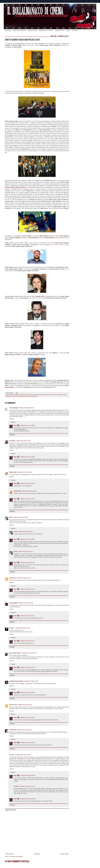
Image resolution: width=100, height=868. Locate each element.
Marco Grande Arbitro (15, 653)
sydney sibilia (21, 396)
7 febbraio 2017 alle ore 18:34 (31, 681)
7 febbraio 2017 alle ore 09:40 (21, 517)
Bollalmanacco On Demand (46, 31)
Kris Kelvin (12, 441)
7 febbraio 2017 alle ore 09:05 (27, 457)
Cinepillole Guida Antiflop (16, 681)
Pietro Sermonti (33, 238)
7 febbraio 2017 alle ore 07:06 (23, 441)
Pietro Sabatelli (13, 603)
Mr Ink (11, 517)
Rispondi (12, 419)
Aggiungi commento (11, 810)
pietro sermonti (53, 395)
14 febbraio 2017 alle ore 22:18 (27, 786)
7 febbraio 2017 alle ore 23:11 (25, 705)
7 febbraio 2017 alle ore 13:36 (22, 628)
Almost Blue (59, 243)
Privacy (68, 31)
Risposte (13, 422)
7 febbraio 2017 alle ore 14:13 (27, 616)
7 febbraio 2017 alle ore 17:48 (29, 653)
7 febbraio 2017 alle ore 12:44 (25, 552)
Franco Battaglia (14, 408)
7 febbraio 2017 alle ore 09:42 (25, 532)
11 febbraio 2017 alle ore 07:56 (23, 755)
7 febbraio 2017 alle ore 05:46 (26, 408)
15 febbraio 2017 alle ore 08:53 (27, 799)
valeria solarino (28, 396)
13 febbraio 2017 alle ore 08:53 (27, 776)
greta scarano (18, 395)
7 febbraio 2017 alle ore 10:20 (27, 589)
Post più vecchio (64, 854)
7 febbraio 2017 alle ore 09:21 (29, 491)
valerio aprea (34, 396)
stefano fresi (14, 396)
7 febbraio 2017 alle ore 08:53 (25, 472)
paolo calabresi (45, 395)
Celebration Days (33, 31)
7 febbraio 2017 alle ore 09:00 (27, 425)
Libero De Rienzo (15, 238)
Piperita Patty (13, 472)
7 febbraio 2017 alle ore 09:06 (27, 483)
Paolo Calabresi (64, 236)
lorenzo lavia (32, 395)
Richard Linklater (21, 187)
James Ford (12, 578)
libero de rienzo (25, 395)
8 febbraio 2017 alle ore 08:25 (27, 693)
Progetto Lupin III (60, 31)
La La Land (20, 44)
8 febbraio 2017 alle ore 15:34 (24, 730)
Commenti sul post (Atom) (16, 857)
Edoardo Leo (47, 236)
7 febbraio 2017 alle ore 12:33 (25, 603)
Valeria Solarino (49, 238)
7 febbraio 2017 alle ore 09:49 (27, 539)
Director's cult (13, 705)
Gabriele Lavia (40, 296)
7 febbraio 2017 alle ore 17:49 (27, 667)
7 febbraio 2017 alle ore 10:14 (24, 578)
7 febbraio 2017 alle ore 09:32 (27, 499)
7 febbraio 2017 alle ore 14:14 (27, 563)
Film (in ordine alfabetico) (19, 31)
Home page (8, 31)
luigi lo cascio (38, 395)
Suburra (55, 353)
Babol (15, 425)
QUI (41, 236)
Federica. (12, 628)
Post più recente (9, 854)
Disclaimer (75, 31)
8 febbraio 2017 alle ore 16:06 (27, 743)
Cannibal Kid (13, 730)
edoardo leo (12, 395)
